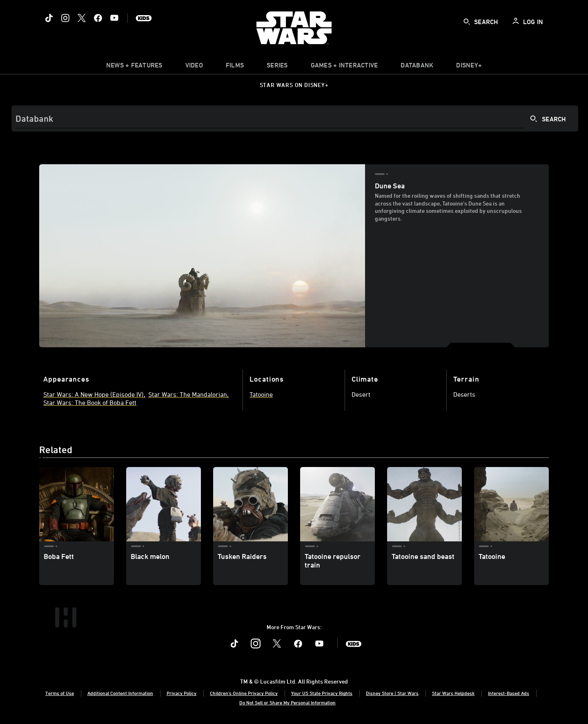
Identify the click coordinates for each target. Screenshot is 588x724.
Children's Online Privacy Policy (244, 693)
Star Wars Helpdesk (453, 693)
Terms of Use (60, 693)
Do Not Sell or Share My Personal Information (287, 702)
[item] (134, 67)
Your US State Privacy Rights (322, 693)
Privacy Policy (182, 693)
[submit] (467, 22)
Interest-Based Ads (509, 693)
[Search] (295, 118)
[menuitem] (194, 67)
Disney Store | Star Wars (392, 693)
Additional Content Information (120, 693)
